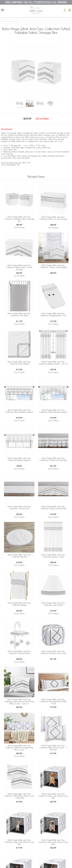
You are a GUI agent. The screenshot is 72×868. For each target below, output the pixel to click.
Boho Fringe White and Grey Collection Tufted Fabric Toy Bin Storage (19, 267)
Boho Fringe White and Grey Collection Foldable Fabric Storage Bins (19, 219)
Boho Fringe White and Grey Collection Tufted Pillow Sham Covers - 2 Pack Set (19, 796)
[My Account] (65, 10)
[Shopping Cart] (70, 10)
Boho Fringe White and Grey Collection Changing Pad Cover (53, 314)
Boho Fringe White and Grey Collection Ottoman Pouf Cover (53, 652)
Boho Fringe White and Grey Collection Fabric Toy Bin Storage (53, 218)
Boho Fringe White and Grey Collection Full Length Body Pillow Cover (53, 701)
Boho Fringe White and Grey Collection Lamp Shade (53, 604)
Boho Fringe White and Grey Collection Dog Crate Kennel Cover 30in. (53, 842)
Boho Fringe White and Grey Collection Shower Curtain (53, 556)
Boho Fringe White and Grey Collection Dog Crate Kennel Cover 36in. (53, 796)
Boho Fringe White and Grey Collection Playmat (19, 556)
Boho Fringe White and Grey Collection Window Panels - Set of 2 (53, 363)
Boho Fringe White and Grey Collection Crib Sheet (19, 314)
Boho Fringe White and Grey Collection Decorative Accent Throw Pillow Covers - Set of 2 (19, 702)
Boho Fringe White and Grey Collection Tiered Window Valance (19, 411)
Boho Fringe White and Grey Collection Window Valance (19, 459)
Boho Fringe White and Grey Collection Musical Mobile (19, 652)
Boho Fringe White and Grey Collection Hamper (19, 604)
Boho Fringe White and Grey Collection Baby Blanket (19, 363)
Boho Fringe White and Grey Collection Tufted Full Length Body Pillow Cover (19, 748)
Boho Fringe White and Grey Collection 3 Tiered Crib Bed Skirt (53, 459)
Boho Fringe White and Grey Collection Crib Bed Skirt (19, 507)
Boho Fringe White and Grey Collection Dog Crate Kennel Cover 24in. (19, 842)
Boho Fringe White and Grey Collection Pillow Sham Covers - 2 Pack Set (53, 748)
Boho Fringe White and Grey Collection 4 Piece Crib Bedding (53, 266)
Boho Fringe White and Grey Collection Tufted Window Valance (53, 411)
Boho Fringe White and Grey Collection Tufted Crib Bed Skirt (53, 507)
